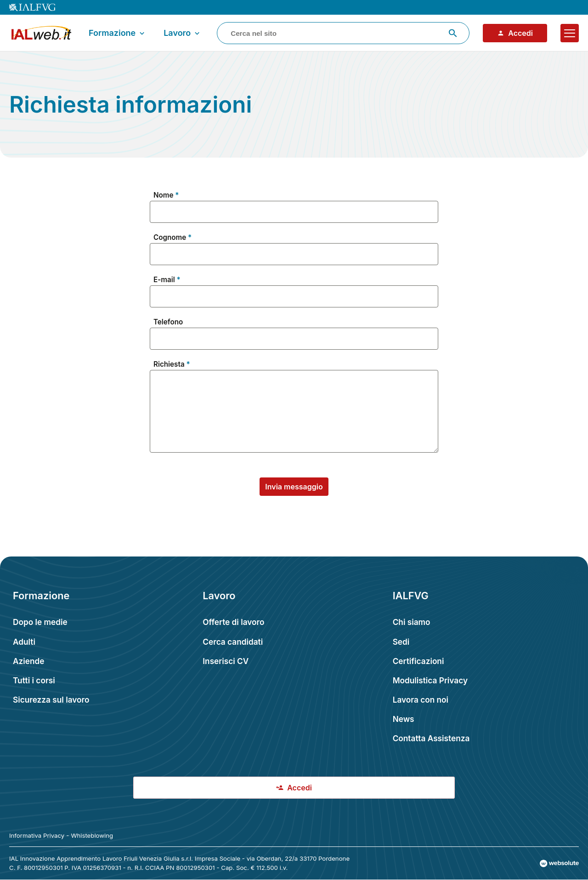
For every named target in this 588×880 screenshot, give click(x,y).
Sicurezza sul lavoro (51, 700)
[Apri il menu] (570, 33)
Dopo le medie (40, 622)
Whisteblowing (92, 835)
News (404, 719)
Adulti (24, 642)
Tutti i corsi (34, 680)
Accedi (515, 33)
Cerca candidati (233, 642)
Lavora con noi (421, 700)
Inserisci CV (226, 661)
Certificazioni (418, 661)
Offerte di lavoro (233, 622)
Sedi (401, 642)
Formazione (118, 33)
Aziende (28, 661)
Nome (164, 195)
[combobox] (343, 33)
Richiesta (169, 364)
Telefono (168, 322)
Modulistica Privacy (430, 680)
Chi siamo (412, 622)
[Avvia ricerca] (453, 33)
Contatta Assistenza (431, 738)
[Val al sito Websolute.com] (559, 863)
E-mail (164, 280)
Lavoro (183, 33)
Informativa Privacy (37, 835)
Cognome (170, 238)
